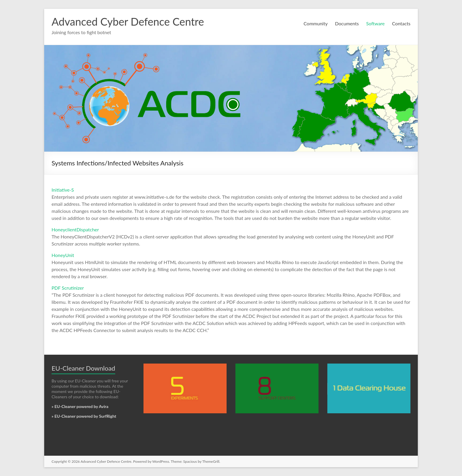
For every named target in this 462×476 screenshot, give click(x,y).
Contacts (401, 23)
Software (376, 23)
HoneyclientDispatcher (75, 229)
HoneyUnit (63, 255)
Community (316, 23)
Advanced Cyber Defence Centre (128, 21)
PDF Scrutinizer (68, 288)
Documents (347, 23)
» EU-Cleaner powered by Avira (80, 406)
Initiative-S (63, 190)
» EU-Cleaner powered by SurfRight (84, 416)
